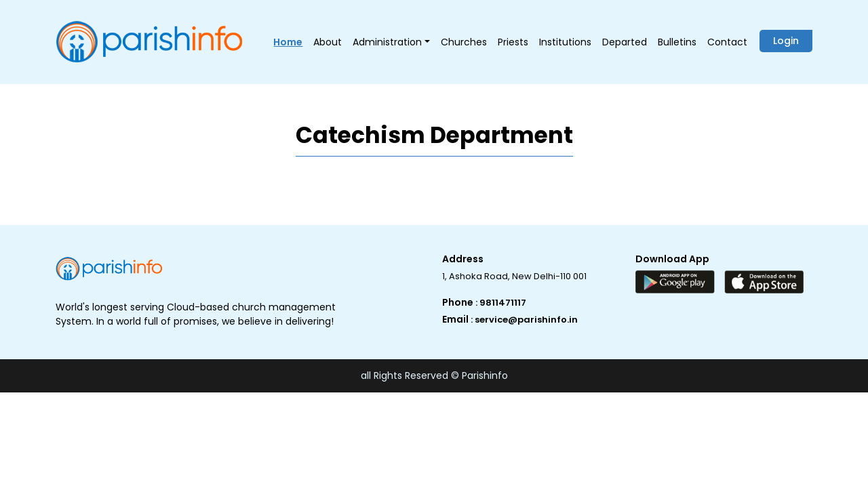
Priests (513, 42)
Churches (464, 42)
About (328, 42)
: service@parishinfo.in (524, 320)
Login (786, 41)
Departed (625, 42)
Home (288, 42)
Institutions (565, 42)
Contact (727, 42)
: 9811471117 (501, 303)
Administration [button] (387, 42)
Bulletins (677, 42)
